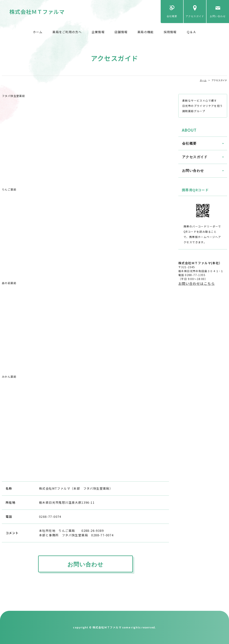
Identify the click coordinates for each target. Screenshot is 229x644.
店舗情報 (121, 32)
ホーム (38, 32)
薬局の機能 (145, 32)
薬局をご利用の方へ (67, 32)
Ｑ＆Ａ (191, 32)
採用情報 (170, 32)
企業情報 (98, 32)
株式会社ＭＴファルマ (37, 12)
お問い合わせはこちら (197, 283)
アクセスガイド (195, 16)
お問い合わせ (218, 16)
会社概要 (172, 16)
